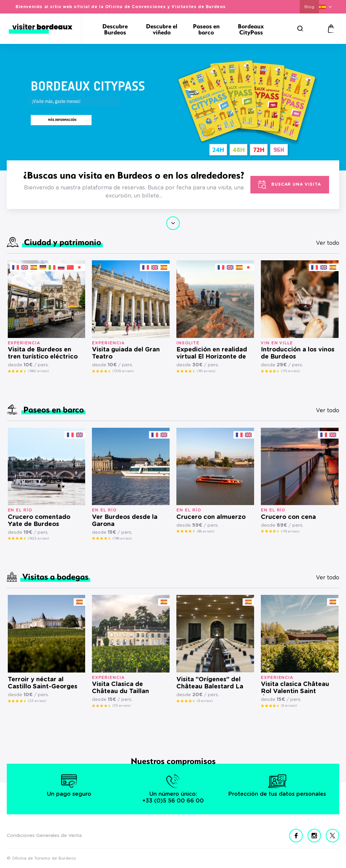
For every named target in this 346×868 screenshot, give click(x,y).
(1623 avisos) (39, 538)
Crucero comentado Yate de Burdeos (39, 521)
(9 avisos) (205, 701)
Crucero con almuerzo (211, 517)
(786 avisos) (122, 538)
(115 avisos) (290, 371)
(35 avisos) (121, 706)
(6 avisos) (289, 706)
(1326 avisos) (123, 371)
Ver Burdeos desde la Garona (125, 521)
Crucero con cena (288, 517)
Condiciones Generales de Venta (44, 836)
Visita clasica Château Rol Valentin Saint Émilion (295, 688)
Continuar (173, 223)
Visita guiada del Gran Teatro (126, 353)
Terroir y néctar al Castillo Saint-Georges (43, 683)
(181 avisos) (206, 371)
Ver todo (328, 243)
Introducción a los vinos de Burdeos (298, 353)
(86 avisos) (206, 531)
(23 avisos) (37, 701)
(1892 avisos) (38, 371)
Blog (309, 7)
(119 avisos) (290, 531)
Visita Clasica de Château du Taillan (120, 688)
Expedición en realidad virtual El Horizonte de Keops (212, 354)
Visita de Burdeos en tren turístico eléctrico (43, 353)
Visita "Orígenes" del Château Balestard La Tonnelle (210, 683)
